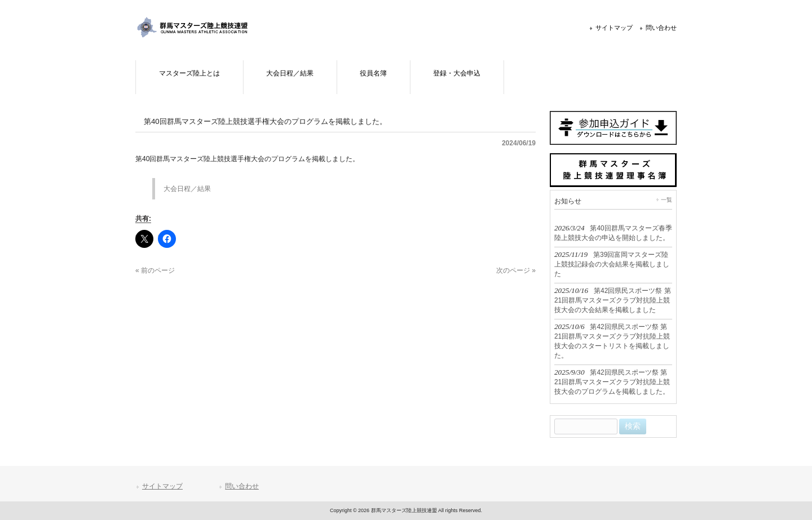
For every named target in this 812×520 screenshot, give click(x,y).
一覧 (667, 200)
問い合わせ (661, 28)
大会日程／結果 (187, 189)
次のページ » (516, 270)
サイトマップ (614, 28)
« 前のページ (155, 270)
